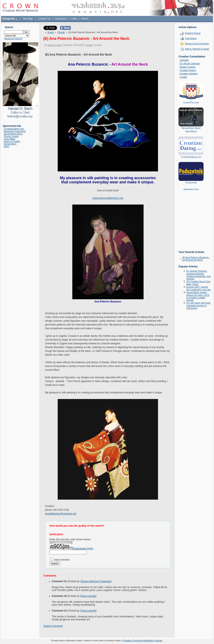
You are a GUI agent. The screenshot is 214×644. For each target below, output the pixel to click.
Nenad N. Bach (55, 45)
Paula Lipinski (88, 596)
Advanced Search (13, 39)
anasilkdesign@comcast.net (61, 513)
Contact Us (44, 19)
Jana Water (10, 139)
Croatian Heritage (189, 74)
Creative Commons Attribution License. (143, 640)
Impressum (61, 19)
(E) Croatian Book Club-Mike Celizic (198, 283)
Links (74, 19)
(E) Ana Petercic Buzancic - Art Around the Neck (196, 259)
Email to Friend (193, 33)
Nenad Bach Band (13, 134)
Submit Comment (53, 626)
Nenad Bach (10, 144)
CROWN (184, 60)
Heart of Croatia (12, 141)
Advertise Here (191, 189)
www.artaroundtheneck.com (108, 198)
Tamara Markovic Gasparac (95, 581)
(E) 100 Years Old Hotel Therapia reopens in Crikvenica (198, 305)
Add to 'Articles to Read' (197, 49)
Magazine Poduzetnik (15, 131)
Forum (85, 19)
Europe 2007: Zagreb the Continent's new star (199, 288)
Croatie (183, 77)
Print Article (191, 38)
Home (51, 32)
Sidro (6, 146)
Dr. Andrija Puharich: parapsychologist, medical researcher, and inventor (198, 275)
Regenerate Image (83, 548)
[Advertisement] (191, 224)
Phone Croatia (11, 136)
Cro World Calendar (190, 63)
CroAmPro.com (191, 102)
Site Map (28, 19)
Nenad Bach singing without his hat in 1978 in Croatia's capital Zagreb (198, 296)
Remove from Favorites (197, 44)
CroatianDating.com (14, 129)
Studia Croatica (187, 67)
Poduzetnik (191, 183)
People (61, 32)
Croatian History (188, 70)
